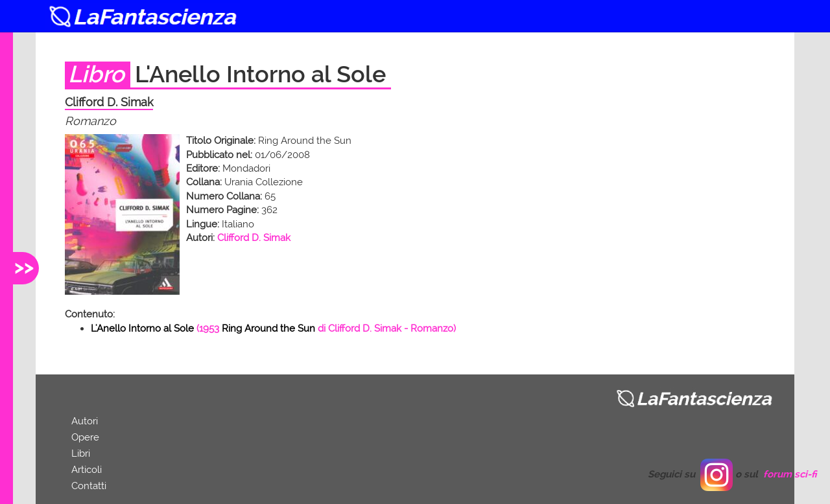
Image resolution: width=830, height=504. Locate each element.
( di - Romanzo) (273, 328)
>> (24, 267)
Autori (85, 421)
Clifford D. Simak (254, 238)
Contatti (89, 486)
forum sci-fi (790, 474)
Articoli (87, 470)
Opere (85, 437)
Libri (81, 453)
